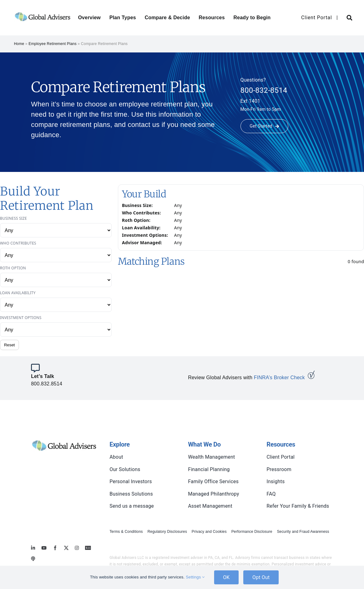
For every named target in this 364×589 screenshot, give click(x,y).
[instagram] (77, 548)
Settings (195, 577)
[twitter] (66, 548)
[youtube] (44, 548)
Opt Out (261, 577)
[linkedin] (33, 548)
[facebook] (55, 548)
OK (227, 577)
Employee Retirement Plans (53, 44)
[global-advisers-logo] (43, 12)
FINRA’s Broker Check (279, 378)
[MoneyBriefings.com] (88, 548)
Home (19, 44)
